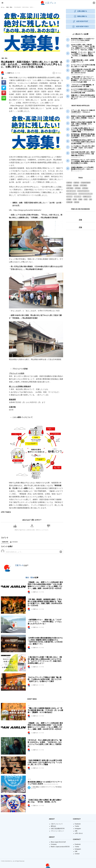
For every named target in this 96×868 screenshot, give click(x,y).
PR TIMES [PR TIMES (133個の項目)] (70, 188)
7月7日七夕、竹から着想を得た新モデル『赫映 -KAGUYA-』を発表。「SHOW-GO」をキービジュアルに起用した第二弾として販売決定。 (45, 743)
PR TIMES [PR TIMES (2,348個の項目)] (84, 185)
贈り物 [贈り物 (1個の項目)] (77, 202)
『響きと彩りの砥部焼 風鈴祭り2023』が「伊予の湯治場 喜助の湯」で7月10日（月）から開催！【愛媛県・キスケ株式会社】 (45, 710)
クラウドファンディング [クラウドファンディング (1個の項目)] (86, 194)
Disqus (15, 542)
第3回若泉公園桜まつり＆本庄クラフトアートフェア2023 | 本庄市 (83, 40)
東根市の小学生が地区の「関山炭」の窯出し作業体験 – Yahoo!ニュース (83, 118)
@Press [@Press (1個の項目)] (70, 183)
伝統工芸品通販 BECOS (58, 829)
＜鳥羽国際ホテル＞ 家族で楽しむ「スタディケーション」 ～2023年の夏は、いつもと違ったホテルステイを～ (45, 622)
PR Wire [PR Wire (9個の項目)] (86, 188)
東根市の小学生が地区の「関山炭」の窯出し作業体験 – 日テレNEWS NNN (83, 124)
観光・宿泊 (30, 578)
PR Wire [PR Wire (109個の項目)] (78, 188)
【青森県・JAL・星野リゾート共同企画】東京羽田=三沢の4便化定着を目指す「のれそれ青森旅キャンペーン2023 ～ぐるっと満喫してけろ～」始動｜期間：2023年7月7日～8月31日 (45, 585)
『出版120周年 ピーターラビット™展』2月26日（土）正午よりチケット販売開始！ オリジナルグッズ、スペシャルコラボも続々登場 (83, 79)
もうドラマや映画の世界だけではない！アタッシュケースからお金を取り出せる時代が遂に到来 (83, 91)
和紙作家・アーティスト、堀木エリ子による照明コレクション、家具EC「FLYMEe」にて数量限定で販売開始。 (83, 55)
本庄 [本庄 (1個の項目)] (86, 199)
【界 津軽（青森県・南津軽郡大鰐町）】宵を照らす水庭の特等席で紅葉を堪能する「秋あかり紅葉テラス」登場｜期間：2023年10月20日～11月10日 (45, 602)
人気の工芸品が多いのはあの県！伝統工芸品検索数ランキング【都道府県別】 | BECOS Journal (83, 72)
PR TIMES (6, 512)
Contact (77, 854)
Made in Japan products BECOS (60, 847)
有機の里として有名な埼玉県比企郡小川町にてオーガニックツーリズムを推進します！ (83, 97)
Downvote (49, 526)
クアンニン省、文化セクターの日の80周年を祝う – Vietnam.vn (83, 112)
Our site (5, 542)
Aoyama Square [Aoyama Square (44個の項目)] (86, 183)
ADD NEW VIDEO (80, 27)
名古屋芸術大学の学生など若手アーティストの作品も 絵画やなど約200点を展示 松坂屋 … (83, 142)
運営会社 (53, 826)
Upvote (15, 526)
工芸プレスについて (57, 824)
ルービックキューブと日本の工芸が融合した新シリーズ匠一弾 (83, 66)
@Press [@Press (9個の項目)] (77, 183)
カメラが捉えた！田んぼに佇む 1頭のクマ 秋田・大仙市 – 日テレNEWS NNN (83, 148)
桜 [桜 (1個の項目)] (91, 199)
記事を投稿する (80, 11)
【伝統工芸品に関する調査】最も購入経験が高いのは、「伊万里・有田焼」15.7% (45, 801)
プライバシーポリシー (57, 831)
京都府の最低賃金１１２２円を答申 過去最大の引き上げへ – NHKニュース (82, 169)
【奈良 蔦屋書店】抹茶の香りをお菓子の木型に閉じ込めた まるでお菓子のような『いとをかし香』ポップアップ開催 (45, 762)
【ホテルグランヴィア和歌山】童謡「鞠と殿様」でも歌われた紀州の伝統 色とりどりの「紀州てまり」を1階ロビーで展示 (45, 679)
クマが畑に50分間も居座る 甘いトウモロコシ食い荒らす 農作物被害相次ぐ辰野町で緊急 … (83, 130)
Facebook (78, 824)
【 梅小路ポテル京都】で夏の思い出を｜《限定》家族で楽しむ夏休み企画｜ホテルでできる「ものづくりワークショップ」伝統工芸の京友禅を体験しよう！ (45, 660)
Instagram (78, 829)
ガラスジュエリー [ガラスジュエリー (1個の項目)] (72, 194)
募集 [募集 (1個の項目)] (81, 199)
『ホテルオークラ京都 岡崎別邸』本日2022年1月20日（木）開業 (82, 86)
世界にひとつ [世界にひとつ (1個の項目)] (87, 197)
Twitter (77, 826)
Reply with (61, 552)
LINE (76, 831)
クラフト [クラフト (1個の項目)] (70, 197)
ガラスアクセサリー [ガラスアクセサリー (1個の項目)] (84, 191)
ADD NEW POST (80, 22)
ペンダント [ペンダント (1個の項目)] (78, 197)
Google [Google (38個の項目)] (69, 185)
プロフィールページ (20, 530)
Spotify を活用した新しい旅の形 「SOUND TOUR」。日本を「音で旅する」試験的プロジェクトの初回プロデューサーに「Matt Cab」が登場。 (83, 47)
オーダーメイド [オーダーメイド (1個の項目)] (72, 191)
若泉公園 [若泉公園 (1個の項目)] (70, 202)
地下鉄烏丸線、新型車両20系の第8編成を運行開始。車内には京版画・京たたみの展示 (83, 136)
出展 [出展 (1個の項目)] (75, 199)
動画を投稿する (80, 16)
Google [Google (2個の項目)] (76, 185)
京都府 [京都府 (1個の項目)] (69, 199)
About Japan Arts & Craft (58, 842)
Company (54, 844)
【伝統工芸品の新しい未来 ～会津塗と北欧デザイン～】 (82, 61)
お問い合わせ (79, 833)
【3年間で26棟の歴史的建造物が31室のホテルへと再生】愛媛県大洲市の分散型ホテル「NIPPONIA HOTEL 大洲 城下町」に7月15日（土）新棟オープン (45, 641)
